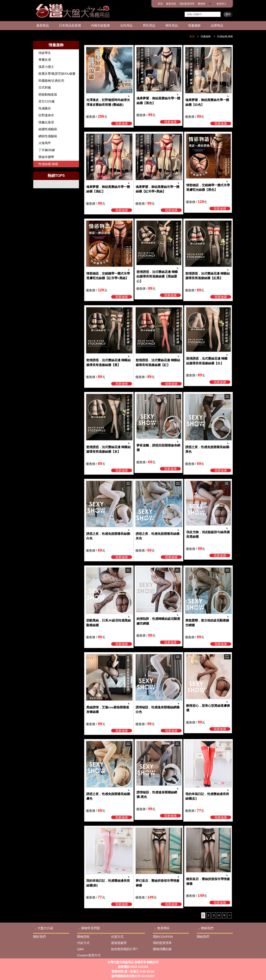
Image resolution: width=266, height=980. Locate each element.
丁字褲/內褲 (47, 150)
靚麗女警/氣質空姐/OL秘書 (57, 74)
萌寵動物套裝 (48, 94)
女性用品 (126, 25)
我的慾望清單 (187, 4)
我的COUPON (163, 937)
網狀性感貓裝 (48, 136)
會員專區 (163, 928)
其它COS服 (47, 101)
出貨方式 (117, 937)
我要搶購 (122, 123)
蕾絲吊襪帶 (46, 157)
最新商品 (43, 25)
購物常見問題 (91, 928)
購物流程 (83, 937)
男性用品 (149, 25)
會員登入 (222, 4)
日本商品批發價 (70, 25)
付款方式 (83, 943)
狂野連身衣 (46, 115)
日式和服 (45, 87)
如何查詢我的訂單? (124, 949)
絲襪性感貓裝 (48, 129)
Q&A (80, 949)
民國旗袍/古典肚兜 (51, 81)
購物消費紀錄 (162, 949)
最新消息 (171, 4)
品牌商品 (217, 25)
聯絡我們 (207, 928)
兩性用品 (172, 25)
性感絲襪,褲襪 (225, 36)
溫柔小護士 (46, 67)
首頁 (160, 4)
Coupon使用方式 (89, 955)
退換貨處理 (119, 943)
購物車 (206, 4)
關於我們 (39, 937)
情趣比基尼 (46, 122)
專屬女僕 (45, 60)
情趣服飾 (194, 25)
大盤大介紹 (45, 928)
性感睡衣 (45, 108)
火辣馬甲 (45, 143)
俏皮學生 (45, 53)
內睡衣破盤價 (100, 25)
